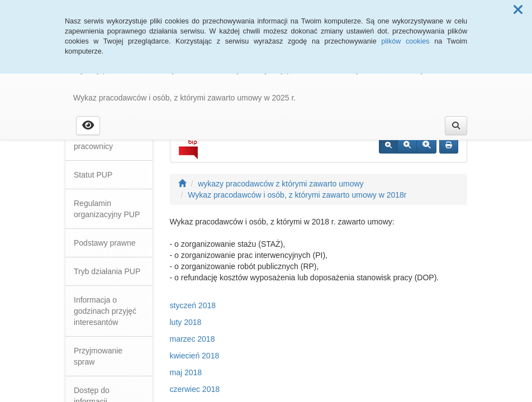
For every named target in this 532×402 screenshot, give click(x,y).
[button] (518, 10)
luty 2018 (186, 322)
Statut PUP (93, 175)
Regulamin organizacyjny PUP (107, 209)
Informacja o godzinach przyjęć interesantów (105, 311)
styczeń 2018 (193, 305)
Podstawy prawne (105, 243)
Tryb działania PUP (107, 271)
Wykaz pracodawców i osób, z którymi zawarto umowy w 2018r (297, 195)
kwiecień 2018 (195, 356)
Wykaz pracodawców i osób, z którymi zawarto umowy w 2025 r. (184, 98)
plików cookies (405, 41)
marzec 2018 (193, 339)
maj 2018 (186, 372)
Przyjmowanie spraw (98, 356)
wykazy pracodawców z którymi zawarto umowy (281, 184)
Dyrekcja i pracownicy (93, 141)
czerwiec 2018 (195, 389)
